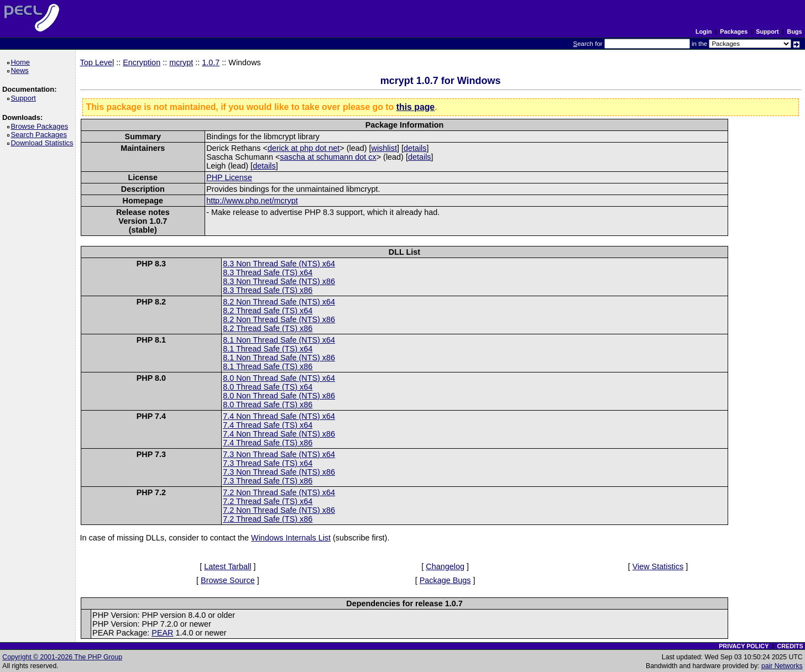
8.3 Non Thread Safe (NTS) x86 (279, 281)
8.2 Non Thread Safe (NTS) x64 (279, 302)
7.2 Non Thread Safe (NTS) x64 (279, 492)
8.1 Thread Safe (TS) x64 (268, 349)
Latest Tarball (228, 566)
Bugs (795, 32)
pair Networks (782, 666)
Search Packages (40, 135)
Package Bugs (445, 580)
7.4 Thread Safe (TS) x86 (268, 443)
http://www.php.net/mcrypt (252, 201)
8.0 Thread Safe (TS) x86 (268, 405)
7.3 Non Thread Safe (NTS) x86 (279, 472)
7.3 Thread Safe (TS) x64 (268, 463)
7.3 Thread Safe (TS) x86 (268, 481)
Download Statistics (44, 143)
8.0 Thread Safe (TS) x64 (268, 387)
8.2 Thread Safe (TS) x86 (268, 328)
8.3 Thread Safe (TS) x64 (268, 272)
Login (704, 32)
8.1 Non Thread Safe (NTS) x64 (279, 340)
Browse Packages (41, 126)
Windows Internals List (291, 538)
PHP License (229, 177)
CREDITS (790, 646)
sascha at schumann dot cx (328, 157)
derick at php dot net (304, 148)
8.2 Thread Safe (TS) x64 (268, 311)
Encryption (142, 62)
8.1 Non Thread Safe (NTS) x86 (279, 358)
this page (415, 107)
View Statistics (658, 566)
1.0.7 (211, 62)
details (415, 148)
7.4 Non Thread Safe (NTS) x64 (279, 416)
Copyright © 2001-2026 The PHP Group (62, 657)
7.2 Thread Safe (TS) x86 (268, 519)
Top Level (97, 62)
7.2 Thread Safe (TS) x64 (268, 501)
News (21, 70)
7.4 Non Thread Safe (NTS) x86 (279, 434)
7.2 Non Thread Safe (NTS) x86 (279, 510)
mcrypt (181, 62)
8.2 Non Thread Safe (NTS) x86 (279, 319)
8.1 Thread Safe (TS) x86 (268, 366)
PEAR (162, 633)
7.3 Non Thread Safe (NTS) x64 (279, 454)
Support (767, 32)
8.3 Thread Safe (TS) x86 (268, 290)
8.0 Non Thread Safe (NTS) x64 (279, 378)
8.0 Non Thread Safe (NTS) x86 (279, 396)
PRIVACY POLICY (744, 646)
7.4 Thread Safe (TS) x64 (268, 425)
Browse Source (228, 580)
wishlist (384, 148)
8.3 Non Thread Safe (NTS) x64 (279, 264)
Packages (734, 32)
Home (22, 62)
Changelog (445, 566)
